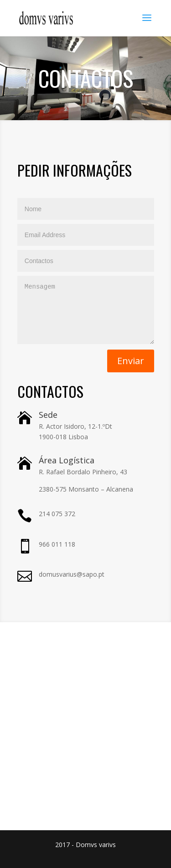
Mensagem (86, 310)
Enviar (131, 361)
